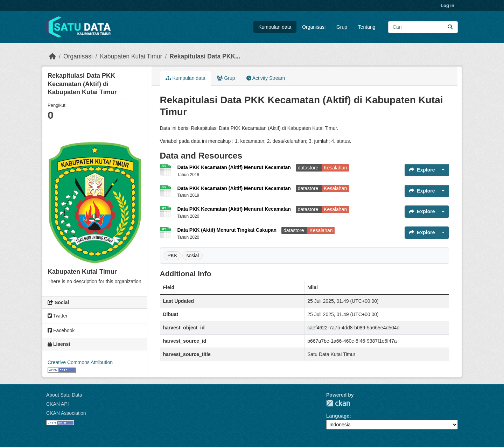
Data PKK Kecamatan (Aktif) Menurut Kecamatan (235, 167)
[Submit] (450, 27)
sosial (192, 256)
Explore (422, 170)
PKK (173, 256)
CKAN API (58, 404)
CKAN (338, 403)
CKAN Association (66, 413)
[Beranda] (52, 56)
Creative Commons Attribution (80, 362)
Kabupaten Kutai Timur (131, 56)
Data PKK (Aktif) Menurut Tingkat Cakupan (228, 230)
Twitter (58, 316)
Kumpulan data (275, 27)
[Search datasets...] (423, 27)
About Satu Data (64, 395)
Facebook (61, 330)
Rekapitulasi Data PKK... (205, 56)
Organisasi (314, 27)
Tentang (367, 27)
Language (338, 416)
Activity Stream (266, 78)
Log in (447, 5)
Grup (342, 27)
